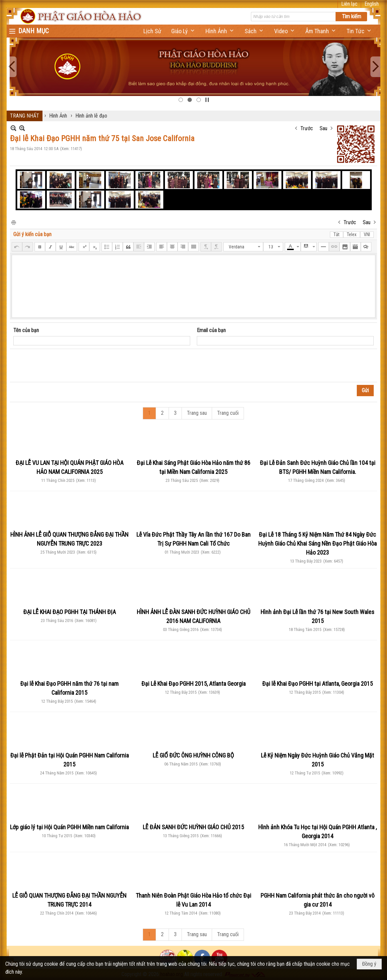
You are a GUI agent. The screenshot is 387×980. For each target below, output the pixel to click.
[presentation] (64, 366)
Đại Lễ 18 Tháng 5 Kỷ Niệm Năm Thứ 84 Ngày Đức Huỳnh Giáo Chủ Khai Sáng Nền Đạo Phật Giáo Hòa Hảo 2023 (317, 543)
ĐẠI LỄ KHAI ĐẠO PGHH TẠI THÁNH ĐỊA (70, 612)
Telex (352, 234)
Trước (307, 128)
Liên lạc (349, 4)
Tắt (337, 234)
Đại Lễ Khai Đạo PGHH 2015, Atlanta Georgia (193, 684)
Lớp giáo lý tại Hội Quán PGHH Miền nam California (69, 827)
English (372, 4)
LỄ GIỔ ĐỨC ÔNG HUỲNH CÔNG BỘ (193, 755)
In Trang (13, 222)
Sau (323, 128)
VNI (367, 234)
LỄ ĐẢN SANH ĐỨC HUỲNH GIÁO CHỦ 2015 (193, 827)
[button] (183, 31)
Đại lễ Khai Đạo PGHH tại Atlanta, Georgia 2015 (317, 684)
